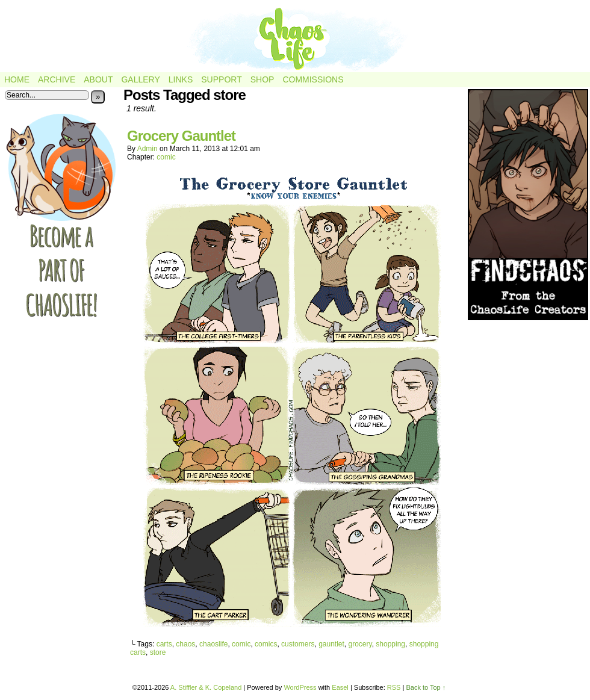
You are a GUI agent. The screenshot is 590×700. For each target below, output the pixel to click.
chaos (185, 644)
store (158, 652)
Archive (57, 79)
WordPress (300, 687)
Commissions (313, 79)
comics (266, 644)
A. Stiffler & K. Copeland (206, 687)
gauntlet (331, 644)
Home (17, 79)
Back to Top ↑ (426, 687)
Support (221, 79)
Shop (262, 79)
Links (181, 79)
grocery (360, 644)
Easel (340, 687)
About (98, 79)
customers (298, 644)
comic (166, 157)
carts (164, 644)
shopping (390, 644)
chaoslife (213, 644)
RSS (394, 687)
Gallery (140, 79)
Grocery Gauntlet (181, 136)
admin (147, 149)
